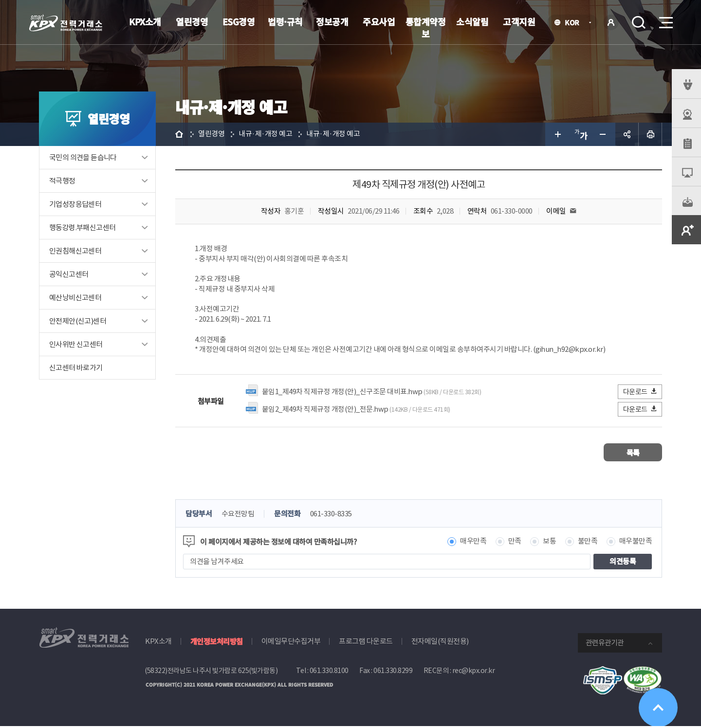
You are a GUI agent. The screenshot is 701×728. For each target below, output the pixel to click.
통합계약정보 (426, 27)
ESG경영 (239, 21)
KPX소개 (145, 21)
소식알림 (472, 21)
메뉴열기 (665, 20)
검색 (639, 22)
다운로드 (640, 393)
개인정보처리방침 (217, 643)
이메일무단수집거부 (291, 643)
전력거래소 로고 (66, 23)
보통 (549, 543)
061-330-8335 (331, 516)
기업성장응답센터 (75, 204)
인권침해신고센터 (75, 251)
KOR (575, 23)
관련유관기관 (605, 644)
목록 (633, 454)
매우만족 (473, 543)
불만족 (588, 543)
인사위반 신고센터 (76, 344)
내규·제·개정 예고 (265, 134)
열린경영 (192, 21)
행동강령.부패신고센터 (82, 227)
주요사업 (379, 21)
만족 (515, 543)
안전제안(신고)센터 (78, 321)
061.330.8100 (329, 672)
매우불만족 (636, 543)
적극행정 (62, 181)
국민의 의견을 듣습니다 (83, 157)
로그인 (611, 22)
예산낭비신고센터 (75, 298)
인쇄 (650, 134)
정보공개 (332, 21)
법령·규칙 (285, 21)
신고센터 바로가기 (76, 368)
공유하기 (627, 134)
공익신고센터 (69, 274)
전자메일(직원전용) (440, 643)
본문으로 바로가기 (0, 0)
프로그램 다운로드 (366, 643)
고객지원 (519, 21)
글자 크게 (557, 134)
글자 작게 (604, 134)
